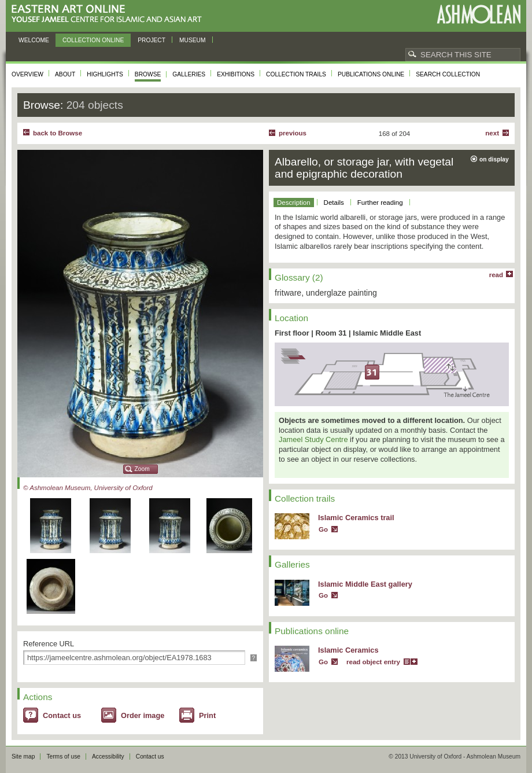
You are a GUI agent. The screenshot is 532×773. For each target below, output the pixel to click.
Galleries (189, 74)
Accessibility (108, 757)
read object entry (373, 662)
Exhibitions (236, 74)
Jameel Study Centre (313, 439)
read (496, 275)
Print (207, 715)
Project (152, 40)
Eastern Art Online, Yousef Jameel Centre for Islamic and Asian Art (110, 14)
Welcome (34, 40)
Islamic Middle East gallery (365, 584)
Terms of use (63, 757)
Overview (27, 74)
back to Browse (58, 133)
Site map (23, 757)
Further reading (380, 203)
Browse (148, 74)
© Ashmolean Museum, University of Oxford (88, 488)
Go (323, 529)
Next (492, 133)
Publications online (371, 74)
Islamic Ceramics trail (356, 518)
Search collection (448, 74)
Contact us (62, 715)
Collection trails (296, 74)
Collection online (93, 40)
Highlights (105, 74)
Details (334, 203)
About (65, 74)
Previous (293, 133)
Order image (143, 715)
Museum (193, 40)
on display (494, 159)
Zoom (142, 469)
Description (294, 203)
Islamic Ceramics (348, 650)
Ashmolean (479, 14)
